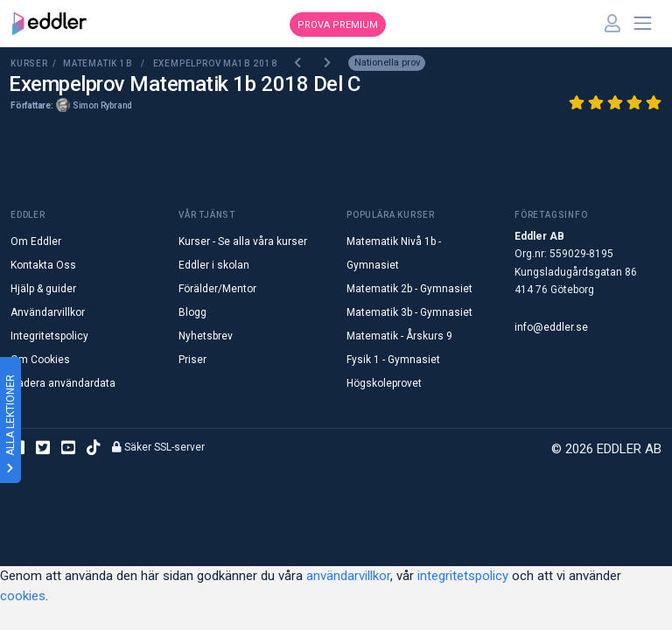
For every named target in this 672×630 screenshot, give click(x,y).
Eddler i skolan (214, 265)
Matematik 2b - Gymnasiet (409, 289)
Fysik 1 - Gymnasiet (393, 360)
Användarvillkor (48, 312)
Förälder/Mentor (217, 289)
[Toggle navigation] (643, 24)
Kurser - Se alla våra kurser (243, 241)
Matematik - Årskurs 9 (399, 336)
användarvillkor (348, 576)
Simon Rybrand (102, 105)
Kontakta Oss (43, 265)
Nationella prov (387, 63)
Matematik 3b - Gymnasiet (409, 312)
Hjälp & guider (43, 289)
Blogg (192, 312)
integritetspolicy (463, 576)
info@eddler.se (551, 327)
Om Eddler (36, 241)
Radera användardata (63, 383)
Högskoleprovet (384, 383)
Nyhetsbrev (206, 336)
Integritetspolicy (49, 336)
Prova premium (338, 25)
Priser (192, 360)
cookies (23, 596)
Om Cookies (40, 360)
